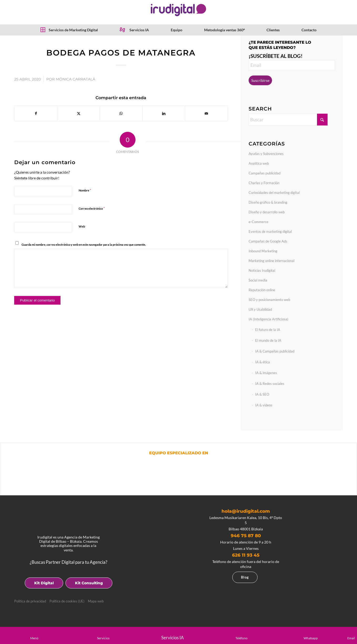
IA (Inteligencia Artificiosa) (268, 319)
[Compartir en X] (79, 113)
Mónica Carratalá (76, 79)
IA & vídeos (264, 405)
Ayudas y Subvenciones (266, 154)
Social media (258, 280)
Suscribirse (260, 80)
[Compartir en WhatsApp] (121, 113)
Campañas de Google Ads (268, 241)
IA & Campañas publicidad (275, 351)
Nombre (85, 190)
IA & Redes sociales (270, 384)
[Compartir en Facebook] (36, 113)
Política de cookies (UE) (67, 601)
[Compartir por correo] (206, 113)
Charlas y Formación (264, 183)
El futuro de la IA (268, 330)
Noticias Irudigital (262, 270)
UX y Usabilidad (260, 309)
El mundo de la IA (268, 340)
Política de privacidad (30, 601)
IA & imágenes (266, 373)
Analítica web (259, 163)
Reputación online (262, 290)
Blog (245, 577)
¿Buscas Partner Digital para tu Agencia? (69, 562)
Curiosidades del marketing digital (274, 193)
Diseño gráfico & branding (268, 202)
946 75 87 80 (246, 536)
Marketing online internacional (271, 261)
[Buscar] (288, 120)
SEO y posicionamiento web (269, 300)
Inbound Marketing (263, 251)
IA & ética (263, 362)
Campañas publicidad (265, 173)
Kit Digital (44, 583)
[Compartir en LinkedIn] (164, 113)
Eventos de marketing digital (270, 232)
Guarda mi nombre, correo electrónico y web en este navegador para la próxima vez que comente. (84, 245)
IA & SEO (262, 394)
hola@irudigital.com (246, 511)
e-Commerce (258, 222)
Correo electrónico (92, 208)
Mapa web (96, 601)
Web (82, 226)
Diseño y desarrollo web (267, 212)
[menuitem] (69, 30)
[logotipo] (178, 10)
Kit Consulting (89, 583)
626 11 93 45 (246, 555)
